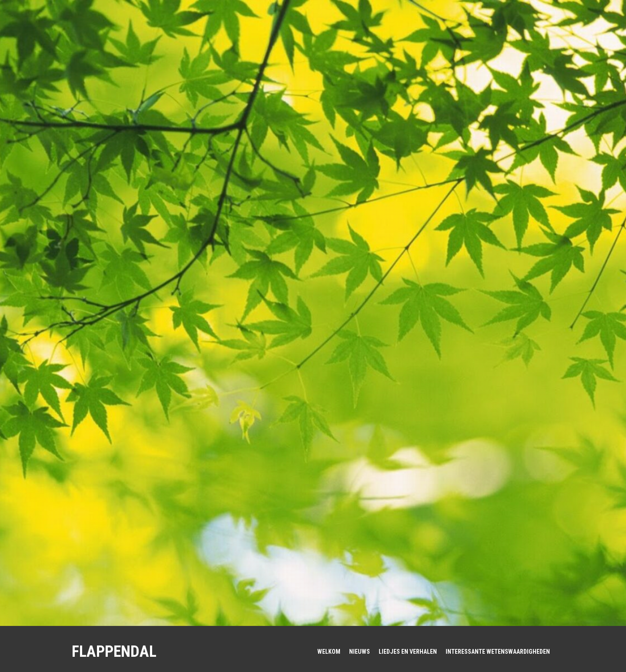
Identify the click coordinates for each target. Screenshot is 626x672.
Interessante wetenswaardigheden (498, 652)
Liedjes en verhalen (408, 652)
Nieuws (360, 652)
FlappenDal (114, 652)
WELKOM (329, 652)
